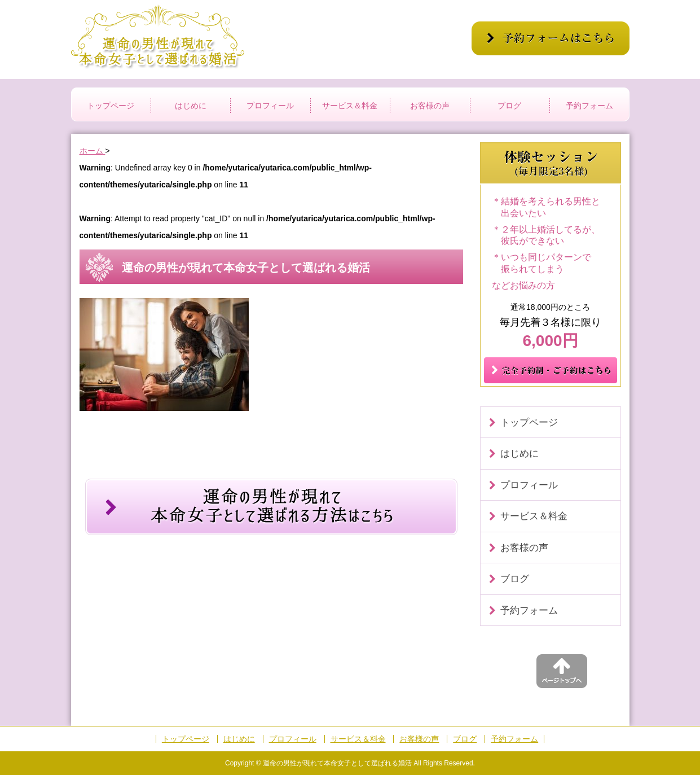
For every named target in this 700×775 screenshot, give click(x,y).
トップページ (111, 106)
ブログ (509, 106)
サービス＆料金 (350, 106)
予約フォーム (589, 106)
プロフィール (270, 106)
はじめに (191, 106)
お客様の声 (430, 106)
